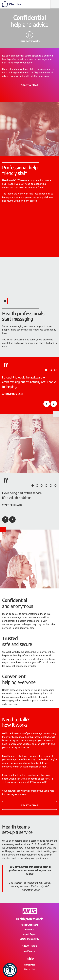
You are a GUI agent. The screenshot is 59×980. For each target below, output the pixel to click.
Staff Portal (29, 951)
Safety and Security (29, 939)
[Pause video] (5, 301)
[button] (10, 970)
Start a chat (30, 85)
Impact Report (30, 934)
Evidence (29, 929)
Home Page (30, 965)
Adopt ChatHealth (30, 925)
